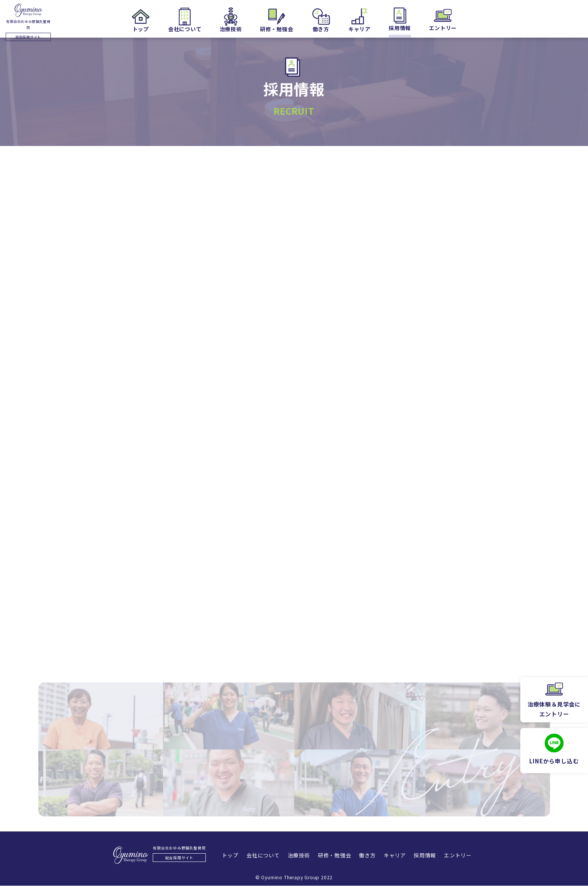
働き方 (369, 856)
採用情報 (435, 856)
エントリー (473, 856)
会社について (253, 856)
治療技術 (292, 856)
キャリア (401, 856)
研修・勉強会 (332, 856)
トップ (216, 856)
